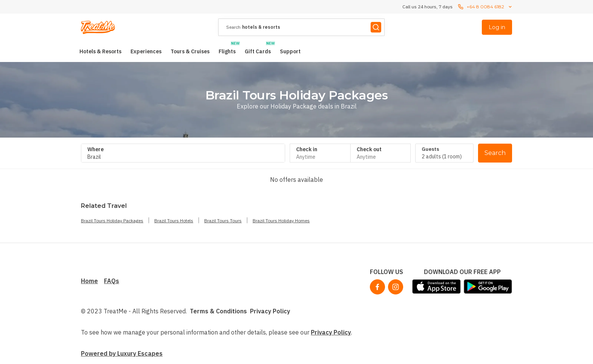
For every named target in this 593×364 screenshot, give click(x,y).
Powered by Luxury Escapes (122, 353)
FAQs (112, 281)
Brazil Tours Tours (223, 221)
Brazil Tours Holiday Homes (281, 221)
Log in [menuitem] (497, 27)
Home (89, 281)
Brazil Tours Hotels (174, 221)
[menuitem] (100, 51)
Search (495, 153)
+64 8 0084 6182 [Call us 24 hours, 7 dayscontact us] (485, 7)
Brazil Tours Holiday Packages (112, 221)
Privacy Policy (270, 311)
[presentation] (301, 27)
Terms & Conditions (218, 311)
